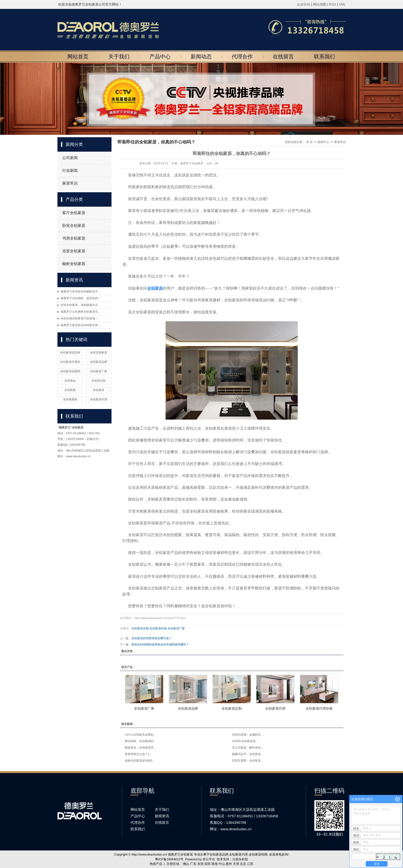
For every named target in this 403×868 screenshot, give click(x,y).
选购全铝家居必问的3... (140, 761)
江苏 (250, 864)
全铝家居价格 (158, 628)
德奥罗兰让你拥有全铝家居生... (81, 312)
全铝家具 (99, 390)
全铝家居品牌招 (70, 371)
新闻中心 (323, 142)
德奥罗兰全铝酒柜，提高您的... (81, 298)
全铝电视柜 (70, 399)
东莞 (200, 864)
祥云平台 (209, 859)
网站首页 (78, 57)
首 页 (309, 142)
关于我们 (119, 57)
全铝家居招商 (258, 854)
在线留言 (283, 57)
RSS (332, 4)
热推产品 (156, 864)
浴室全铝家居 (74, 251)
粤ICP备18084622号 (169, 859)
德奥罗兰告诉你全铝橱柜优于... (81, 291)
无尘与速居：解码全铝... (248, 748)
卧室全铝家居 (74, 226)
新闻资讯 (162, 816)
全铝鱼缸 (70, 381)
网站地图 (320, 4)
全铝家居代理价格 (319, 708)
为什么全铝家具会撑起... (140, 735)
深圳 (207, 864)
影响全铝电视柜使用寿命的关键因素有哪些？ (160, 645)
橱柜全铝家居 (74, 264)
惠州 (229, 864)
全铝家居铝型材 (70, 353)
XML (342, 4)
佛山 (186, 864)
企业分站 (304, 4)
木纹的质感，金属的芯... (248, 735)
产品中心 (160, 57)
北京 (243, 864)
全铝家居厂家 (99, 371)
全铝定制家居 (99, 353)
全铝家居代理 (275, 708)
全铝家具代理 (99, 399)
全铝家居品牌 (188, 708)
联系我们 (324, 57)
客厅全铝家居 (74, 213)
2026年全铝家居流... (245, 741)
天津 (236, 864)
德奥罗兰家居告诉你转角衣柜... (81, 325)
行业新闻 (70, 170)
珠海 (215, 864)
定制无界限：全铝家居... (248, 761)
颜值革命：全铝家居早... (140, 748)
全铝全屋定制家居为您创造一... (81, 318)
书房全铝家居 (74, 238)
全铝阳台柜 (99, 381)
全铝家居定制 (140, 628)
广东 (193, 864)
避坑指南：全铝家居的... (140, 741)
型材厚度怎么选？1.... (139, 754)
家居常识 (70, 183)
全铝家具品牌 (99, 362)
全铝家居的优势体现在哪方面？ (152, 638)
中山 (222, 864)
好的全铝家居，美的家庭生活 (79, 305)
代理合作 (242, 57)
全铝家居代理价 (70, 362)
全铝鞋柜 (70, 390)
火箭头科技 (240, 859)
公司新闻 (70, 158)
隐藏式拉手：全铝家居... (248, 754)
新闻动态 (201, 57)
